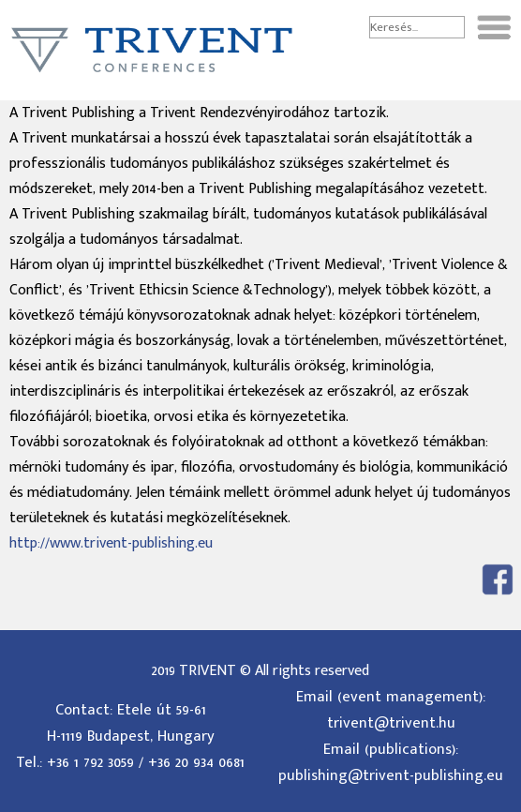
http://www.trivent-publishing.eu (111, 543)
